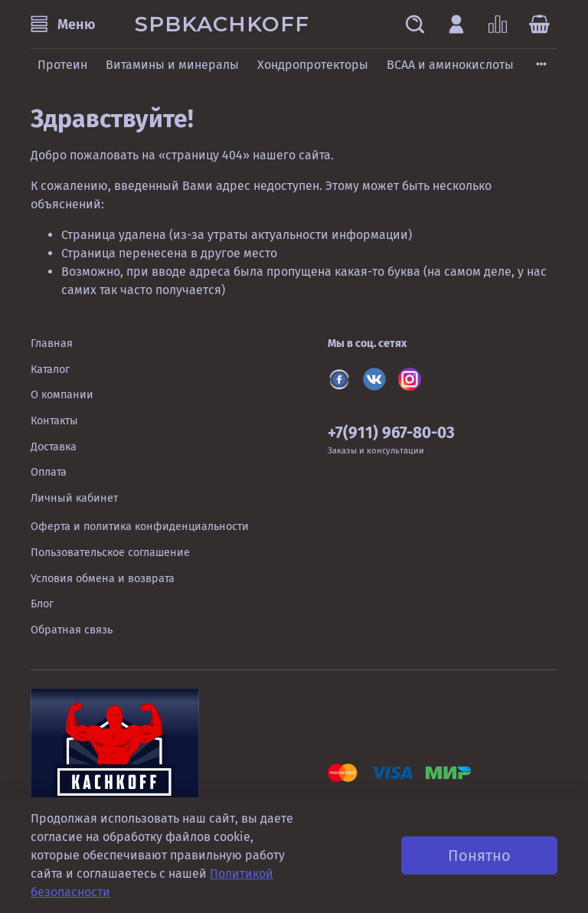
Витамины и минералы (172, 65)
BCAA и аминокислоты (450, 65)
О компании (62, 395)
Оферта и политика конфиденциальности (140, 527)
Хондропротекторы (313, 65)
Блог (42, 604)
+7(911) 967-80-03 (391, 433)
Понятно (479, 856)
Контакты (54, 421)
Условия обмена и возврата (103, 579)
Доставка (54, 447)
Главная (52, 344)
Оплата (49, 472)
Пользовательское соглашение (110, 553)
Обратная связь (72, 630)
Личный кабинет (74, 498)
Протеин (62, 65)
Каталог (50, 370)
